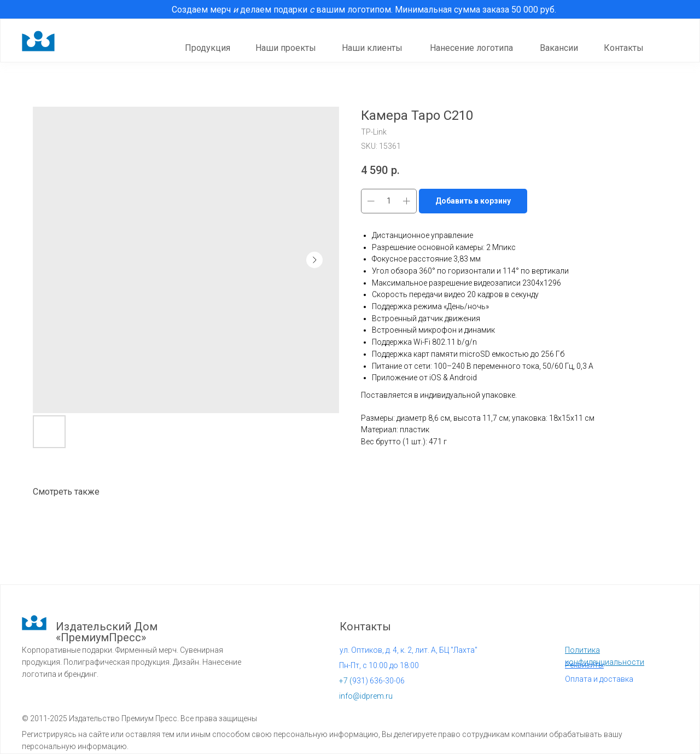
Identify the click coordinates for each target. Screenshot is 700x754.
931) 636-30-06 (372, 681)
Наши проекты (286, 48)
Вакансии (559, 48)
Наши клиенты (372, 48)
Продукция (208, 48)
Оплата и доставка (599, 679)
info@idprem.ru (366, 696)
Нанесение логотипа (471, 48)
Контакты (624, 48)
